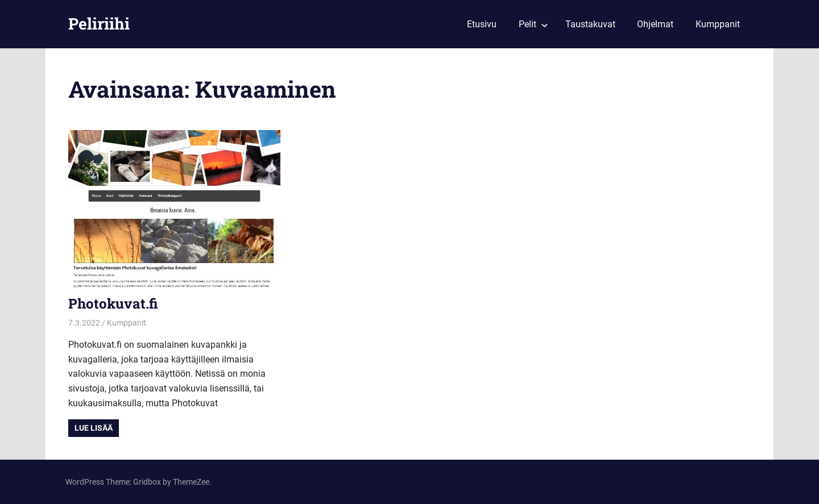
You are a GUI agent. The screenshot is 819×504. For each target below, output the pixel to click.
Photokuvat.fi (113, 303)
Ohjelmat (655, 24)
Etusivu (482, 24)
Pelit (533, 24)
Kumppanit (718, 24)
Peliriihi (99, 24)
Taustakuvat (590, 24)
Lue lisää (94, 428)
